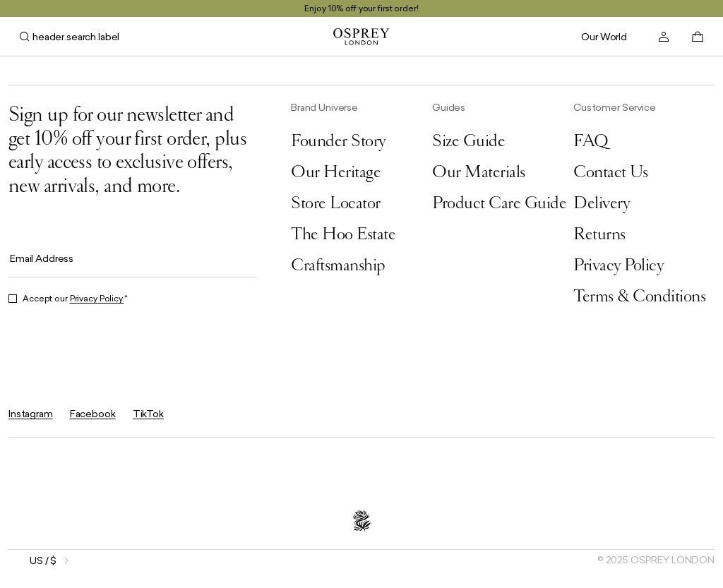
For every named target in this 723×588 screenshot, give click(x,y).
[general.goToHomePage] (361, 37)
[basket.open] (698, 37)
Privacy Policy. (97, 299)
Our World (604, 37)
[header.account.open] (664, 37)
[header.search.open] (70, 37)
